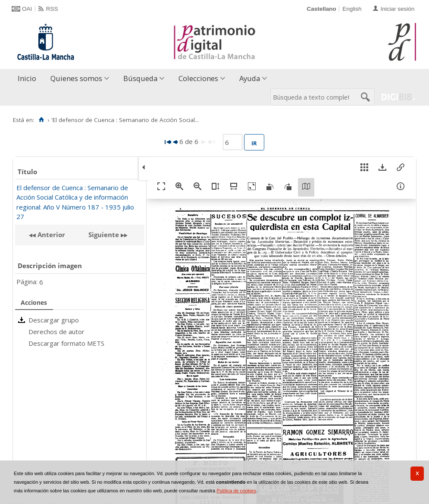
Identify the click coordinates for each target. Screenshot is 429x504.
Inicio (27, 78)
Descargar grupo (54, 320)
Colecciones (198, 78)
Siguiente (104, 235)
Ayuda (250, 78)
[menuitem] (29, 79)
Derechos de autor (56, 332)
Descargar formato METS (66, 343)
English (352, 9)
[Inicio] (41, 120)
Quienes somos (76, 78)
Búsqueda (140, 78)
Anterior (50, 235)
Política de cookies (236, 491)
